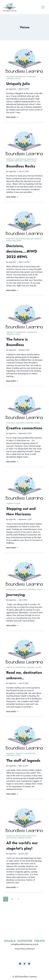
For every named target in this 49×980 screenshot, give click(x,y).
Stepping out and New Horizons (21, 511)
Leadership (31, 77)
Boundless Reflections (16, 836)
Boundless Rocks (21, 166)
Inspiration (20, 77)
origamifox (12, 89)
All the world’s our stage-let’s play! (22, 846)
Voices (18, 79)
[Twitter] (25, 964)
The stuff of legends (23, 760)
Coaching (10, 77)
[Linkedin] (29, 964)
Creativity (11, 159)
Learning (10, 79)
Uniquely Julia (18, 84)
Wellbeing (17, 241)
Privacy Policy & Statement (24, 949)
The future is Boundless (17, 342)
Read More (12, 117)
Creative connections (24, 428)
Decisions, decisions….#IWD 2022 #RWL (22, 251)
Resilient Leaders (22, 161)
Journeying (16, 595)
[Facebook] (20, 964)
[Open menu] (43, 7)
